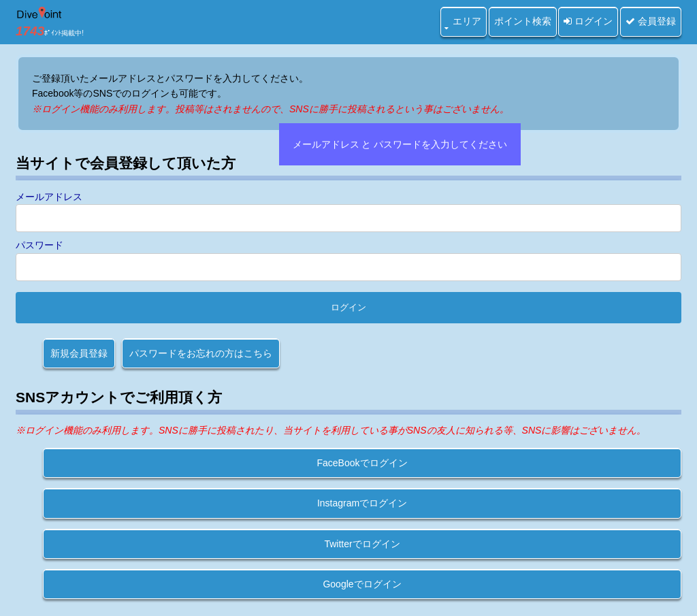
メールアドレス (49, 197)
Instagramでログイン (362, 503)
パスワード (39, 245)
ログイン (588, 21)
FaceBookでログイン (362, 463)
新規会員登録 (79, 353)
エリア (467, 21)
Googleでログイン (362, 584)
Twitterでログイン (362, 544)
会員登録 (651, 21)
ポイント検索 (523, 21)
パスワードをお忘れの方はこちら (201, 353)
